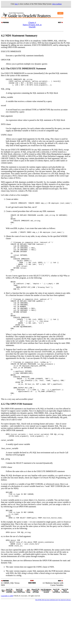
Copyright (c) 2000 (7, 627)
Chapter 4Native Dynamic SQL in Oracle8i (32, 25)
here (16, 4)
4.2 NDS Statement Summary (19, 35)
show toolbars (57, 4)
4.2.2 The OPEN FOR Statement (17, 430)
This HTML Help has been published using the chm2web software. (53, 631)
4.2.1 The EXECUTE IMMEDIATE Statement (23, 68)
